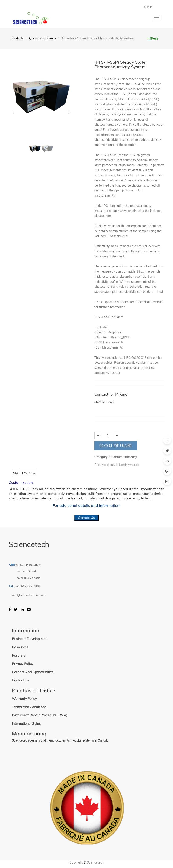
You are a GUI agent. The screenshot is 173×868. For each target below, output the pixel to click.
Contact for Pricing (116, 446)
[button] (14, 110)
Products (18, 38)
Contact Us (86, 518)
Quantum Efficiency (43, 38)
